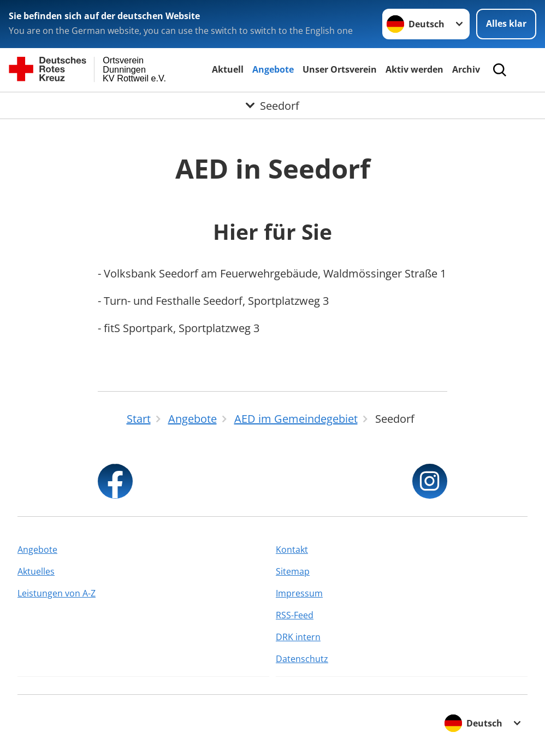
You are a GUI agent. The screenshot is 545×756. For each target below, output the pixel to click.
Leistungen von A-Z (57, 593)
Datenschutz (302, 659)
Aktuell (228, 69)
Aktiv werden (414, 69)
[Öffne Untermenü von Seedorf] (272, 105)
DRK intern (298, 637)
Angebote (273, 69)
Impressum (299, 593)
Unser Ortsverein (340, 69)
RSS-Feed (295, 615)
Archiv (466, 69)
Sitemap (293, 571)
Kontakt (292, 550)
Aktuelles (36, 571)
